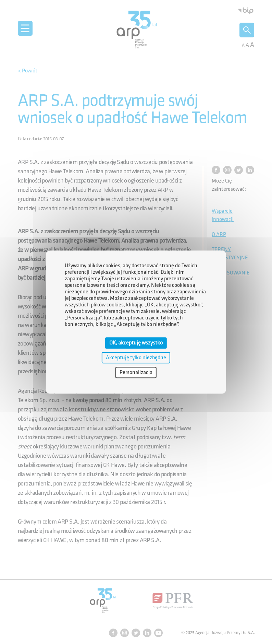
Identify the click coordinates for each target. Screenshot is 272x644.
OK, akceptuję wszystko (136, 343)
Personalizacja (136, 372)
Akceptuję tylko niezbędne (136, 358)
